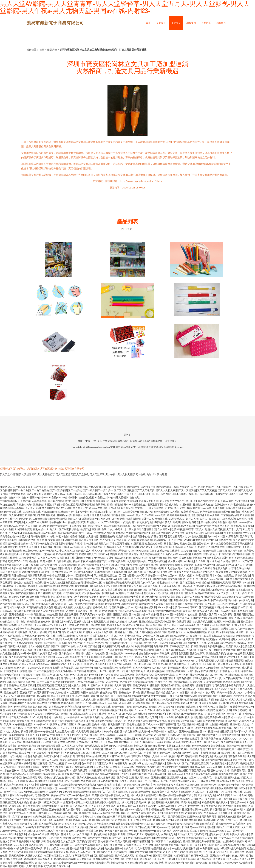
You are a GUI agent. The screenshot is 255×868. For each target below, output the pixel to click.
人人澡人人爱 (88, 699)
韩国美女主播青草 (173, 813)
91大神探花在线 (66, 558)
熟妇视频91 (221, 699)
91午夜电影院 (201, 575)
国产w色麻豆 (140, 707)
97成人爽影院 (139, 611)
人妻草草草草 (39, 501)
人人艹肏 (100, 682)
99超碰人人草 (151, 636)
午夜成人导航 (197, 749)
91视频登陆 (67, 586)
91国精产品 (34, 668)
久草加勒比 (6, 600)
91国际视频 (137, 543)
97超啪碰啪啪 (35, 607)
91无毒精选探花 (194, 838)
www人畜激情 (215, 767)
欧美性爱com (161, 512)
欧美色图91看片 (117, 834)
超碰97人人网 (72, 660)
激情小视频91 (86, 572)
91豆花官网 (113, 756)
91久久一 (240, 629)
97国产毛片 (232, 820)
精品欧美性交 (223, 572)
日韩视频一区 (216, 792)
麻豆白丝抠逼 (204, 859)
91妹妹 (219, 607)
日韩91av (103, 554)
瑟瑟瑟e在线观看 (31, 689)
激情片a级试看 (111, 629)
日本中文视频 (73, 763)
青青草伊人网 (134, 586)
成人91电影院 (49, 533)
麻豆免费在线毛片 (136, 671)
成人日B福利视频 (214, 675)
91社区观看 (73, 692)
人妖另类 (126, 522)
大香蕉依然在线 (230, 735)
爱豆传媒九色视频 (224, 590)
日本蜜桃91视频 (27, 540)
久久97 (204, 519)
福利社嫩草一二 (139, 781)
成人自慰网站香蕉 (150, 554)
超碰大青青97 (118, 863)
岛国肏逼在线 (40, 710)
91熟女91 (52, 529)
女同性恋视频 (227, 632)
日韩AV (108, 749)
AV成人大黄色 (12, 731)
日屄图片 (80, 703)
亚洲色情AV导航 (219, 856)
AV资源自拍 (130, 650)
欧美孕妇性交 (180, 742)
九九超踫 (57, 593)
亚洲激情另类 (55, 753)
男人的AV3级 (221, 586)
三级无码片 (139, 685)
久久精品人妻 (54, 792)
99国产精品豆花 (140, 841)
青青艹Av (240, 785)
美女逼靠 (54, 749)
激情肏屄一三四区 (164, 859)
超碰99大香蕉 (65, 607)
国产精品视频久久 (166, 692)
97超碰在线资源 (147, 607)
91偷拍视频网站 (142, 703)
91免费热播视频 (13, 827)
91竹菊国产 (109, 806)
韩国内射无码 (123, 600)
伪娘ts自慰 (222, 841)
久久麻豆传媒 (45, 547)
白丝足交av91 (131, 512)
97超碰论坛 (203, 582)
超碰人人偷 (100, 668)
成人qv (166, 848)
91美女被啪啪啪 (48, 543)
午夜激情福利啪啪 (33, 568)
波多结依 (128, 838)
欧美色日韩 (166, 600)
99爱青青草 (125, 668)
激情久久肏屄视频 (215, 529)
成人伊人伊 (235, 699)
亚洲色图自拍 (38, 760)
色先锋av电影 (99, 724)
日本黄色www (193, 657)
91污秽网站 (160, 735)
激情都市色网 (203, 685)
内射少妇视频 (106, 611)
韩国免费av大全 (65, 827)
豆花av (242, 788)
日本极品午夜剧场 (176, 671)
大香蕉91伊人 (230, 738)
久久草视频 (116, 845)
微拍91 (225, 512)
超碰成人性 (225, 657)
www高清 (160, 515)
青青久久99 (89, 710)
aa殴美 (250, 629)
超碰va (30, 781)
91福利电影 (19, 621)
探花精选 (248, 526)
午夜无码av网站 (156, 774)
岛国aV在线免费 (90, 692)
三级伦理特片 (135, 593)
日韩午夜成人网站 (116, 558)
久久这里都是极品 (10, 653)
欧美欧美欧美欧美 (177, 515)
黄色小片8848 (174, 714)
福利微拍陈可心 (121, 643)
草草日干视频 (197, 831)
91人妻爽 (186, 551)
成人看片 (34, 632)
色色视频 (40, 582)
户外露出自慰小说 (141, 643)
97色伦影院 (98, 558)
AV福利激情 (190, 714)
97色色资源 (20, 834)
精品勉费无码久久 (139, 824)
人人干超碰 (31, 526)
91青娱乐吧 (152, 614)
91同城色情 (21, 632)
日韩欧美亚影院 (168, 586)
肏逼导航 (176, 597)
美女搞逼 (199, 604)
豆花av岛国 (166, 614)
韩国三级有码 (107, 536)
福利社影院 (211, 724)
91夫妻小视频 (104, 614)
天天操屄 (23, 746)
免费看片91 (97, 742)
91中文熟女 (168, 746)
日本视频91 (189, 643)
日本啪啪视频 (38, 536)
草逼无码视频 (107, 735)
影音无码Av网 (209, 703)
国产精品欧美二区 (233, 678)
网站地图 (162, 474)
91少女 (133, 565)
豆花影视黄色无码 (90, 799)
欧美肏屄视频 (28, 685)
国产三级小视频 (155, 568)
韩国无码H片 (35, 848)
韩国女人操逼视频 (38, 707)
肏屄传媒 (214, 519)
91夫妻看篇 (183, 692)
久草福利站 (162, 657)
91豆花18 (195, 703)
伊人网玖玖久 (225, 813)
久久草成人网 (160, 664)
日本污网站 (211, 760)
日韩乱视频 (196, 682)
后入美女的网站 (30, 590)
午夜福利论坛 (123, 611)
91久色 (167, 852)
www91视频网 (40, 749)
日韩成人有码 (200, 678)
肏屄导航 (101, 504)
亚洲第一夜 (242, 632)
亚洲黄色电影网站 (240, 707)
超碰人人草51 (26, 866)
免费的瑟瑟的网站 (21, 710)
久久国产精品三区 (203, 621)
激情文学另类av (49, 590)
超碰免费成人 (152, 834)
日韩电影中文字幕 (137, 852)
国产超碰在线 (145, 639)
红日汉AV (219, 621)
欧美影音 (11, 625)
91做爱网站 (13, 675)
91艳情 (199, 724)
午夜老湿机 (115, 795)
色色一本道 (76, 675)
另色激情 (181, 629)
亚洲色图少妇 (223, 625)
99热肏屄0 (228, 636)
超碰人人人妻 (77, 852)
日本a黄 (133, 607)
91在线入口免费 (55, 582)
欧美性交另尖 (90, 579)
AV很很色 (32, 728)
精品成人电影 (171, 504)
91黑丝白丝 (233, 621)
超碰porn (26, 816)
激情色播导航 (122, 760)
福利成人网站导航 (144, 838)
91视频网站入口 (87, 554)
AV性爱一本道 (64, 618)
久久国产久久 (33, 735)
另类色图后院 (155, 802)
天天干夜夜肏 (87, 504)
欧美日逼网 (236, 749)
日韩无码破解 (173, 809)
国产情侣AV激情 (202, 508)
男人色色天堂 (80, 508)
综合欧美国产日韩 (72, 710)
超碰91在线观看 (236, 653)
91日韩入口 (6, 611)
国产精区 (104, 696)
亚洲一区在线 (166, 717)
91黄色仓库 (21, 629)
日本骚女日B (67, 756)
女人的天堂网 (68, 841)
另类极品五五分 (44, 604)
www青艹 (64, 788)
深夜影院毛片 (207, 824)
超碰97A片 (125, 714)
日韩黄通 (122, 717)
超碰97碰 (196, 692)
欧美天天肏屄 (175, 721)
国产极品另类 (142, 827)
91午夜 (175, 582)
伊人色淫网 (50, 607)
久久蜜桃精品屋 (141, 714)
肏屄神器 (165, 792)
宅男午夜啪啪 (66, 543)
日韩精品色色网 (177, 735)
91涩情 (15, 543)
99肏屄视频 (206, 848)
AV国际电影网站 (164, 788)
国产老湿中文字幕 (19, 639)
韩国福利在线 (99, 529)
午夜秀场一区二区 (199, 856)
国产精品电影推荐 (87, 841)
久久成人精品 (41, 650)
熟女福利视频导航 (233, 682)
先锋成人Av (127, 646)
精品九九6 (98, 590)
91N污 (126, 742)
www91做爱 (158, 714)
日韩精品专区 (149, 529)
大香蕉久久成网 (193, 721)
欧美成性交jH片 (154, 543)
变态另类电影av (53, 802)
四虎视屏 (115, 767)
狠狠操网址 (162, 838)
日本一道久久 (195, 845)
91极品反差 (35, 788)
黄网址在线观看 (180, 653)
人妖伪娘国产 (89, 809)
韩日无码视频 (206, 607)
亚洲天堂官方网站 (174, 639)
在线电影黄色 (48, 515)
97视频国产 (83, 742)
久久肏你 (42, 540)
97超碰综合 (10, 767)
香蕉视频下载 (182, 760)
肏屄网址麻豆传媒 (24, 611)
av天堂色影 (39, 816)
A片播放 (119, 728)
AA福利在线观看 (81, 795)
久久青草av (164, 529)
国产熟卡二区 (126, 657)
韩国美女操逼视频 (170, 565)
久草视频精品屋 (229, 515)
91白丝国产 (97, 568)
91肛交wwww (28, 678)
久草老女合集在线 (210, 512)
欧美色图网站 (149, 618)
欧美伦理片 (20, 707)
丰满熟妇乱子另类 (30, 675)
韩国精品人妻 (64, 515)
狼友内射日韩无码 (131, 756)
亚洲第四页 (26, 692)
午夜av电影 (62, 536)
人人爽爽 (133, 621)
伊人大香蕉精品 (32, 806)
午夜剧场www (192, 816)
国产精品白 (65, 653)
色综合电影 (30, 859)
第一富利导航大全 (223, 664)
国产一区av (182, 675)
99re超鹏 (248, 582)
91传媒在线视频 (63, 561)
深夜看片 (118, 785)
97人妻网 (81, 636)
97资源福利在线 (116, 586)
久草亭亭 (196, 554)
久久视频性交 (174, 841)
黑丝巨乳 (93, 827)
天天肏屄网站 (209, 816)
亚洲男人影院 (82, 621)
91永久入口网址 (241, 657)
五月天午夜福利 (121, 689)
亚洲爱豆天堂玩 (66, 636)
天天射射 (189, 863)
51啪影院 (238, 696)
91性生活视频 (68, 689)
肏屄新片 (61, 519)
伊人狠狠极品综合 (49, 728)
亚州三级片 (51, 572)
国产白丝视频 (56, 763)
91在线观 (203, 809)
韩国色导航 (130, 831)
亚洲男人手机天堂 (148, 501)
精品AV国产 (43, 703)
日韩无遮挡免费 (236, 852)
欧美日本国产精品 (38, 738)
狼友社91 (221, 827)
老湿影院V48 (42, 795)
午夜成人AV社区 (9, 824)
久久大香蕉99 (209, 806)
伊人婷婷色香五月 (122, 746)
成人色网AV (34, 834)
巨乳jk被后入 (65, 824)
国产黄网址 (191, 781)
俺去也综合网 (144, 540)
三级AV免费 (137, 689)
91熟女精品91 (177, 519)
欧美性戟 (203, 763)
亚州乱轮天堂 (243, 636)
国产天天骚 (215, 678)
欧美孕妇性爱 (75, 643)
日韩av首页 (222, 565)
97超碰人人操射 (151, 756)
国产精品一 (19, 728)
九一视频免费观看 (74, 625)
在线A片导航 (246, 600)
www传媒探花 (181, 831)
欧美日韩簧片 (124, 536)
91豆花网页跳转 (80, 788)
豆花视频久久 (45, 859)
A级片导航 (219, 508)
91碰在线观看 (217, 547)
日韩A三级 (202, 863)
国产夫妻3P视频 (49, 565)
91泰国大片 (23, 536)
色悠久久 (145, 579)
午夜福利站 (121, 763)
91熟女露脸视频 (213, 682)
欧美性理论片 (120, 533)
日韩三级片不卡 (105, 763)
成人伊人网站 (175, 561)
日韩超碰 (11, 682)
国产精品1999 (152, 572)
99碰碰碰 (189, 540)
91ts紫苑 (30, 703)
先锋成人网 (80, 639)
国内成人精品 (131, 554)
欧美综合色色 (7, 536)
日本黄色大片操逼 (230, 671)
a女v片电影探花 (50, 689)
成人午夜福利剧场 (192, 668)
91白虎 (64, 848)
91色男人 (209, 572)
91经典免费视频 (211, 728)
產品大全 (176, 23)
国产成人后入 (83, 551)
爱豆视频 (67, 639)
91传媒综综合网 (68, 565)
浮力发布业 (40, 753)
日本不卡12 (245, 607)
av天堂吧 (242, 519)
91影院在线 (232, 536)
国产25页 (70, 777)
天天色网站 (87, 774)
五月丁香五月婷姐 (185, 859)
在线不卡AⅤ (7, 781)
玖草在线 (130, 526)
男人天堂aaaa (142, 777)
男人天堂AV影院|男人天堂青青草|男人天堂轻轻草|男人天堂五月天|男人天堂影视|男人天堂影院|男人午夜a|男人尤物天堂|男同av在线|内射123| (78, 474)
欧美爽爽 (106, 746)
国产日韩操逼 (72, 699)
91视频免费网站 (28, 558)
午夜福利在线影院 (43, 579)
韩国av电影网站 (9, 866)
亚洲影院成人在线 (203, 504)
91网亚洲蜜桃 (243, 554)
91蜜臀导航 (15, 806)
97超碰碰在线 (101, 816)
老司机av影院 (232, 675)
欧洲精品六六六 (100, 792)
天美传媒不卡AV (18, 788)
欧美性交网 (124, 799)
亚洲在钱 (121, 593)
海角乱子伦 (62, 735)
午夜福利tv (15, 533)
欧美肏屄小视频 (63, 820)
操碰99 (155, 600)
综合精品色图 (188, 543)
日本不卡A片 (240, 731)
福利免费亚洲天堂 (237, 770)
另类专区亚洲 (92, 618)
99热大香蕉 (132, 859)
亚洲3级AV (240, 643)
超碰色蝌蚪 (44, 621)
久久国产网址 (73, 809)
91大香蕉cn (23, 646)
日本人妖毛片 (210, 554)
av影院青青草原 (213, 533)
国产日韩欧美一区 (231, 668)
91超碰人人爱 (90, 632)
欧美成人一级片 (234, 717)
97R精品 (68, 621)
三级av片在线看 (227, 611)
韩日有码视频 (118, 816)
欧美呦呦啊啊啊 (143, 646)
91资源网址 (53, 724)
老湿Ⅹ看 (11, 721)
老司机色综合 (220, 685)
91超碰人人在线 (191, 597)
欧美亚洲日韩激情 (183, 593)
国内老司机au (244, 816)
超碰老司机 (191, 756)
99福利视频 (146, 632)
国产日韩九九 (135, 572)
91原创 (85, 664)
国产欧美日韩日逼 (79, 848)
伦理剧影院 (14, 636)
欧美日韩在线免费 (41, 721)
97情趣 (127, 547)
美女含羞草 (151, 717)
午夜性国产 (202, 579)
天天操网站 (20, 586)
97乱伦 (152, 660)
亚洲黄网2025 (96, 650)
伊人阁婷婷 (221, 660)
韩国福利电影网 (195, 735)
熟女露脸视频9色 (228, 788)
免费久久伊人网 (27, 547)
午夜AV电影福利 (90, 781)
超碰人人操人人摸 (240, 639)
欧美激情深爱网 (109, 827)
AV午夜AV (40, 724)
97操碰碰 (163, 660)
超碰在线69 (125, 692)
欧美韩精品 (166, 678)
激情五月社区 (7, 795)
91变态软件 (191, 614)
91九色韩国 (79, 678)
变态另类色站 (22, 799)
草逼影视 (179, 707)
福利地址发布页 (145, 675)
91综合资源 (37, 572)
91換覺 (76, 820)
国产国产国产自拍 (211, 738)
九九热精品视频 (67, 785)
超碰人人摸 (140, 746)
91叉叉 (67, 856)
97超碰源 (19, 522)
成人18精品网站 (123, 685)
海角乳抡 (49, 618)
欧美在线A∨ (13, 689)
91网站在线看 (83, 724)
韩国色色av (231, 863)
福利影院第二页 (98, 561)
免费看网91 (107, 781)
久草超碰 (97, 749)
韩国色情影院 (58, 664)
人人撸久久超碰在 (163, 604)
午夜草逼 (154, 760)
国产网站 (58, 682)
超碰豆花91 (189, 689)
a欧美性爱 (246, 746)
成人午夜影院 (98, 664)
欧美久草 (233, 763)
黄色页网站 (156, 625)
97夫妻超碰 (211, 838)
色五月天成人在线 (138, 721)
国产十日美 (147, 816)
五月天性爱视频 (155, 508)
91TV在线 (148, 515)
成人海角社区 (165, 593)
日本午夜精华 (226, 554)
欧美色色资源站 (200, 746)
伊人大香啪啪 (25, 625)
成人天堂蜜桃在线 (114, 526)
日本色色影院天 (97, 586)
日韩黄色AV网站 (85, 756)
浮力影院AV (25, 579)
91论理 (51, 536)
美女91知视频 (173, 522)
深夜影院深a (34, 657)
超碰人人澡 (192, 519)
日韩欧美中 (222, 707)
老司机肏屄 (174, 827)
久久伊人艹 (76, 696)
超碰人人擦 (97, 848)
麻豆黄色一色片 (31, 551)
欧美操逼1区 (103, 501)
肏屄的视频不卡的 (44, 692)
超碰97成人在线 (25, 604)
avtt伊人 (244, 738)
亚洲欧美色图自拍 (197, 632)
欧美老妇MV (112, 604)
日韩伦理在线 (34, 774)
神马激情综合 (110, 770)
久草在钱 (25, 501)
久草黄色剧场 (127, 675)
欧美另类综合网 (217, 714)
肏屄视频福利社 (216, 646)
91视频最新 (153, 685)
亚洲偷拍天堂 (50, 788)
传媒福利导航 (118, 699)
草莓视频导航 (143, 728)
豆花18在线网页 (72, 593)
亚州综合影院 (36, 629)
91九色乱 (87, 824)
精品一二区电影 (50, 838)
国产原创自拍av (178, 664)
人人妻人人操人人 (239, 859)
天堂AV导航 (128, 767)
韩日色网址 (111, 568)
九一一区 (40, 600)
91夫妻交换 (112, 682)
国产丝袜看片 (44, 682)
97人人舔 (14, 696)
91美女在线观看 (98, 714)
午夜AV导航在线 (160, 653)
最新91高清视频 (27, 682)
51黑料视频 (57, 699)
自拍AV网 (21, 792)
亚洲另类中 (20, 668)
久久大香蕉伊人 (117, 529)
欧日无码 (14, 597)
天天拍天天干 (185, 834)
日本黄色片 (101, 721)
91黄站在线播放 (114, 590)
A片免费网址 (106, 632)
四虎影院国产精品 (216, 653)
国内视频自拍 (100, 859)
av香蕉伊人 (86, 816)
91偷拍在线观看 (55, 575)
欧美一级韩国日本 (70, 600)
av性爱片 (178, 614)
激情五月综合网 (74, 582)
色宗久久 (130, 728)
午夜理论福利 (51, 756)
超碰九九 (245, 735)
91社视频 (213, 643)
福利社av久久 (218, 770)
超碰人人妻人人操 (45, 863)
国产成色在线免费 (170, 753)
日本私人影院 (136, 717)
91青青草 (63, 806)
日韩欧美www (237, 802)
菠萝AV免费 (196, 675)
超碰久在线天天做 (218, 834)
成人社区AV (190, 777)
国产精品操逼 (23, 749)
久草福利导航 (169, 834)
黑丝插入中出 (234, 714)
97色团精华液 (38, 841)
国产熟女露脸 (106, 760)
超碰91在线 (155, 852)
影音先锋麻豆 (11, 678)
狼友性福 (233, 600)
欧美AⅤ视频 (178, 529)
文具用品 (115, 447)
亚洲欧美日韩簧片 (172, 689)
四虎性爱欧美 (181, 703)
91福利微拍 (6, 586)
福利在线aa (39, 529)
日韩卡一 (5, 717)
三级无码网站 (175, 777)
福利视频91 (146, 859)
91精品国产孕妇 (140, 678)
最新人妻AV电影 (224, 501)
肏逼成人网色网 (162, 710)
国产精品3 (214, 742)
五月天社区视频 (164, 682)
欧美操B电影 (32, 515)
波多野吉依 (202, 540)
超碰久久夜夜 (114, 625)
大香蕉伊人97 (106, 809)
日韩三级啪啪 (199, 646)
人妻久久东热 (79, 685)
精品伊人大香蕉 (59, 696)
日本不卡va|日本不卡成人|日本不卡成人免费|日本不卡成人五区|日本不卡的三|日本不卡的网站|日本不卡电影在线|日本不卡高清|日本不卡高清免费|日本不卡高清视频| (158, 494)
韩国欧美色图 (83, 558)
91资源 (133, 792)
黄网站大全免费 (226, 816)
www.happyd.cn (101, 447)
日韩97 (194, 607)
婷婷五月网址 (132, 785)
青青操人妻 (23, 721)
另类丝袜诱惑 (40, 763)
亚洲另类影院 (49, 806)
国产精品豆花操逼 (10, 590)
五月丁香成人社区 (114, 636)
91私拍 (169, 508)
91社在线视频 (31, 565)
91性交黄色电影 (105, 600)
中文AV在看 (7, 529)
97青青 (232, 689)
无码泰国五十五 (125, 735)
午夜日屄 (89, 643)
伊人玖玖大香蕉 (114, 650)
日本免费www (190, 827)
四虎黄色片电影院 (16, 714)
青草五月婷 (83, 738)
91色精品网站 (126, 710)
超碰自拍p (144, 653)
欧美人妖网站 (164, 831)
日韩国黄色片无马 (220, 582)
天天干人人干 (234, 529)
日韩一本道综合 (132, 504)
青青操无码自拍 (195, 533)
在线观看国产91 (146, 831)
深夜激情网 (26, 671)
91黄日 (189, 639)
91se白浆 (22, 618)
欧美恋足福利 (210, 657)
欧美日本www (180, 607)
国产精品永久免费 (89, 540)
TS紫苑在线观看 (157, 561)
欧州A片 (244, 742)
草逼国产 (47, 675)
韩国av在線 (148, 682)
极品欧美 (100, 756)
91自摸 (135, 760)
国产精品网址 (29, 636)
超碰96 (250, 664)
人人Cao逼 (53, 760)
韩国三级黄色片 (43, 767)
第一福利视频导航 (142, 522)
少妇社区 (163, 618)
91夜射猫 (107, 685)
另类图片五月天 (208, 614)
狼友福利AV (13, 770)
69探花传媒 (157, 731)
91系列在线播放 (238, 579)
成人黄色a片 (26, 753)
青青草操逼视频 (46, 519)
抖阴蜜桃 (24, 572)
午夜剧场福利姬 (143, 664)
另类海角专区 (139, 774)
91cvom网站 (164, 607)
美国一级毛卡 (65, 568)
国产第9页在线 (125, 777)
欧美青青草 (30, 852)
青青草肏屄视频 (36, 792)
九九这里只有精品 (64, 731)
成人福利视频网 (156, 671)
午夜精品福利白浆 (24, 643)
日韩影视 (138, 692)
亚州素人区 (233, 604)
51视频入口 (60, 579)
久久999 (82, 646)
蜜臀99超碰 (6, 848)
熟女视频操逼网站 (225, 777)
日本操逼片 (165, 799)
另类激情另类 (199, 717)
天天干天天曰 (87, 614)
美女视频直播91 (177, 579)
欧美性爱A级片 (216, 717)
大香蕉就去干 (56, 707)
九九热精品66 (18, 774)
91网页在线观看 (32, 554)
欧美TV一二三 (19, 561)
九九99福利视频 (244, 838)
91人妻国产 (48, 508)
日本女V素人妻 (232, 767)
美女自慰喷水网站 (208, 696)
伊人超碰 (129, 749)
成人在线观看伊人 (155, 763)
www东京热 (20, 845)
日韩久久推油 (87, 501)
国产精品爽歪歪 (46, 827)
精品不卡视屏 (80, 561)
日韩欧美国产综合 (180, 646)
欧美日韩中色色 (141, 536)
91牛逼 (77, 824)
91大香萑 (135, 597)
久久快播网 (81, 827)
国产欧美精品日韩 (50, 746)
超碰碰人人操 (35, 586)
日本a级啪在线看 (155, 809)
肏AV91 (212, 536)
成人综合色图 (50, 614)
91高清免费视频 (183, 678)
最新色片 (122, 579)
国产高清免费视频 (225, 845)
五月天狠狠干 (226, 785)
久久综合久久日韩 (24, 600)
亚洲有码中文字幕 (10, 816)
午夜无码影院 (94, 629)
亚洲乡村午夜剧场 (205, 593)
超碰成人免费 (131, 625)
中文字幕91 (44, 522)
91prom (139, 710)
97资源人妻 (120, 540)
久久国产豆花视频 (21, 820)
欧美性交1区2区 (116, 575)
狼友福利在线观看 (68, 533)
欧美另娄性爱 (28, 696)
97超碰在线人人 (133, 845)
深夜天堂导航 (68, 738)
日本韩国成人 (27, 831)
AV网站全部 (88, 600)
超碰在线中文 (177, 838)
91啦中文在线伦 (211, 629)
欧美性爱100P (36, 714)
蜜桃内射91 (36, 802)
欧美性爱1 (194, 806)
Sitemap (179, 447)
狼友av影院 (98, 604)
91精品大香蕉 (26, 664)
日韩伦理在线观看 (200, 600)
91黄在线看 (21, 848)
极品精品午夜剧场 (148, 792)
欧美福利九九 (216, 863)
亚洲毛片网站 (225, 806)
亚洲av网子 (88, 660)
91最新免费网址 (232, 533)
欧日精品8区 (83, 792)
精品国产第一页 (135, 575)
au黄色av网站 (165, 806)
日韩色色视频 (118, 515)
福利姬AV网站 (56, 501)
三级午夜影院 (94, 678)
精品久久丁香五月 (34, 660)
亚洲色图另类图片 (228, 522)
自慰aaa (249, 660)
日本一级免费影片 (47, 678)
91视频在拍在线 (32, 512)
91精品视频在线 (234, 792)
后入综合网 (239, 824)
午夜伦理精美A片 (211, 597)
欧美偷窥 (32, 621)
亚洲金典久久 (25, 767)
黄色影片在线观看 (24, 582)
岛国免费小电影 (64, 671)
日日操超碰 (130, 590)
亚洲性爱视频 (16, 614)
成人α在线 (48, 657)
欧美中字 (223, 749)
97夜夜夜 (114, 508)
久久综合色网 (191, 568)
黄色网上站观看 (52, 717)
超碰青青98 (127, 629)
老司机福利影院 (59, 597)
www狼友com (85, 863)
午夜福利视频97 (140, 696)
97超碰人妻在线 (208, 611)
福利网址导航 (58, 650)
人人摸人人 (68, 746)
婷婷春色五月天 (156, 738)
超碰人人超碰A (118, 621)
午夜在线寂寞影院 (38, 809)
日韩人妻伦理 (126, 568)
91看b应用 (186, 504)
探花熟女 (57, 621)
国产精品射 (94, 646)
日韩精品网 (187, 565)
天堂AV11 (151, 806)
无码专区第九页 (27, 519)
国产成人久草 (155, 813)
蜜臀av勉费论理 (190, 522)
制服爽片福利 (61, 547)
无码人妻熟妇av (107, 579)
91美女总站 (15, 742)
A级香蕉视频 (133, 519)
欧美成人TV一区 (68, 572)
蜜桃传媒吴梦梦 (77, 522)
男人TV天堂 (90, 675)
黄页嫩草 (122, 618)
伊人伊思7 (208, 852)
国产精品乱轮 (137, 614)
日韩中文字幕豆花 (180, 618)
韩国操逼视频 (210, 788)
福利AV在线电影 (146, 526)
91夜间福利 (176, 820)
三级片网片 (160, 816)
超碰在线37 (96, 731)
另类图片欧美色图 (103, 856)
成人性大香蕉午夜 (146, 795)
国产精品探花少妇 (162, 703)
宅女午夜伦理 (142, 848)
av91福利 (189, 561)
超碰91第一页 (117, 671)
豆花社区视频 (183, 746)
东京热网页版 (192, 785)
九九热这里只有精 (83, 721)
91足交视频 (220, 756)
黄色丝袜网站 (81, 568)
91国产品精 (190, 696)
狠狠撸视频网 (181, 600)
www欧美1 (131, 653)
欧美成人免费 (181, 572)
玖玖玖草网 (246, 820)
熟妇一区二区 (83, 749)
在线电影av (220, 504)
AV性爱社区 (77, 547)
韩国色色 (120, 632)
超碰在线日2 (151, 551)
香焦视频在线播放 (69, 614)
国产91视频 (206, 731)
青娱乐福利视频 (36, 575)
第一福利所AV (208, 522)
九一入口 (69, 604)
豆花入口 (9, 607)
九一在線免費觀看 (196, 536)
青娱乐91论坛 (24, 504)
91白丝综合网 (239, 795)
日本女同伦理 (102, 572)
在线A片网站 (16, 660)
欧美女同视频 (123, 841)
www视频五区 (48, 742)
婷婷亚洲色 (51, 629)
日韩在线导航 (224, 799)
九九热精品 (92, 536)
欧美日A (144, 625)
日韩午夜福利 (200, 753)
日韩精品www (153, 575)
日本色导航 (225, 696)
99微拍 (155, 678)
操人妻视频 (18, 508)
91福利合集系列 (88, 760)
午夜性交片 (53, 600)
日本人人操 (134, 618)
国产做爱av (101, 774)
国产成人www (151, 724)
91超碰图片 (201, 547)
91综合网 (158, 522)
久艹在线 (200, 561)
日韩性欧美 (228, 558)
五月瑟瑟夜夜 (84, 859)
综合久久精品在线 (111, 639)
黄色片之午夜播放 (108, 675)
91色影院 (196, 728)
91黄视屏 (141, 738)
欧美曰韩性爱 (224, 692)
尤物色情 (60, 692)
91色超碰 (209, 845)
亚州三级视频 (191, 841)
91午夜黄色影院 (237, 504)
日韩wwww (97, 788)
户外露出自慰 (36, 618)
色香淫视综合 (100, 607)
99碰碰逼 (223, 724)
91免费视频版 (172, 802)
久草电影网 (240, 848)
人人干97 (246, 827)
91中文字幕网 (158, 696)
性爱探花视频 (95, 636)
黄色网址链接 (134, 724)
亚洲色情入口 (52, 714)
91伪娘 (24, 597)
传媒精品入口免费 (14, 526)
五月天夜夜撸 (175, 696)
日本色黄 (196, 618)
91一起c (84, 512)
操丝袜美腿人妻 (52, 774)
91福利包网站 (135, 551)
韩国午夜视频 (86, 565)
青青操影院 (22, 841)
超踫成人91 (146, 512)
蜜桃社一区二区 (99, 671)
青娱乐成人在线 (144, 735)
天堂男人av (172, 738)
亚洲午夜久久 (237, 724)
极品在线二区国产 (211, 650)
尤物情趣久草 (102, 863)
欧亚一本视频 (108, 597)
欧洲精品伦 (65, 678)
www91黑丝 (54, 813)
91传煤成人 (225, 760)
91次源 (135, 742)
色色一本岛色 (160, 643)
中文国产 (140, 508)
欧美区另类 (125, 703)
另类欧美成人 (206, 590)
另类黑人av (222, 802)
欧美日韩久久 (101, 543)
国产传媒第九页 (70, 668)
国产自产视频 (189, 763)
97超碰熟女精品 (203, 586)
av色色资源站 (225, 614)
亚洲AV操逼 (7, 632)
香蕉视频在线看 (177, 845)
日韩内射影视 (159, 579)
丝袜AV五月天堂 (174, 863)
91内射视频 (6, 668)
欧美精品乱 (155, 629)
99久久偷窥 (128, 788)
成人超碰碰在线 (18, 657)
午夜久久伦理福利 (91, 657)
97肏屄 (58, 604)
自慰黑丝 (229, 575)
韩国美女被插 (120, 614)
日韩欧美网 (88, 519)
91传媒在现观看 (245, 845)
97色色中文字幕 (143, 820)
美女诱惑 (242, 611)
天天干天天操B (238, 593)
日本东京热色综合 (221, 543)
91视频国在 (197, 572)
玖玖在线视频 (49, 512)
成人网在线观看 (229, 742)
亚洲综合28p (37, 639)
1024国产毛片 (245, 650)
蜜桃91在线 (72, 501)
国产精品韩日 (168, 724)
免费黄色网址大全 (157, 767)
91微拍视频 (208, 802)
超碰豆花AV (220, 689)
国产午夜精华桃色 (69, 529)
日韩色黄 (5, 561)
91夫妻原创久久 (124, 820)
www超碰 (185, 554)
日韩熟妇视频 (60, 799)
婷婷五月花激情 (51, 668)
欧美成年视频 (111, 731)
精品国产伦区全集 (14, 785)
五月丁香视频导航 (44, 671)
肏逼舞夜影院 (161, 646)
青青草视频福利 (31, 533)
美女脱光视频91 (113, 848)
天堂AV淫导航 (113, 742)
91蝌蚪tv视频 (29, 653)
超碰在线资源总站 (76, 650)
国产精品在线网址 (216, 551)
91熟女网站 (209, 692)
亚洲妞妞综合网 (51, 834)
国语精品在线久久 (230, 753)
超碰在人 (160, 650)
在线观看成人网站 (82, 767)
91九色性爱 (98, 653)
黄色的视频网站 (86, 689)
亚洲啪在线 (227, 629)
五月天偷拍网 (158, 824)
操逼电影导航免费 (50, 632)
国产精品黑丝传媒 (159, 590)
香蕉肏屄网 (235, 685)
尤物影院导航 (191, 824)
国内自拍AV (129, 639)
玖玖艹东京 (115, 838)
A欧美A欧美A (188, 625)
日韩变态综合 (11, 671)
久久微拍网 (128, 795)
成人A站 (97, 551)
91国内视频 (75, 579)
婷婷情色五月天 (177, 632)
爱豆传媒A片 (174, 763)
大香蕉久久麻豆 (95, 831)
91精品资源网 (99, 834)
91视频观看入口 (99, 621)
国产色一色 (86, 668)
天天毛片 (134, 579)
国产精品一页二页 (87, 611)
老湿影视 (249, 586)
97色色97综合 (103, 643)
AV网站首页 (236, 586)
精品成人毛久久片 (71, 632)
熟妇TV (202, 714)
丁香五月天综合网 (199, 770)
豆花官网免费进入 (242, 543)
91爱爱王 (71, 611)
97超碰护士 (194, 650)
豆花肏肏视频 (108, 618)
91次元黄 (94, 597)
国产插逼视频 (52, 586)
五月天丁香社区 (20, 717)
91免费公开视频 (62, 767)
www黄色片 (124, 678)
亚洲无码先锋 (114, 664)
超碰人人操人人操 (145, 657)
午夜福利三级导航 (186, 795)
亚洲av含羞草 (212, 515)
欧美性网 (112, 668)
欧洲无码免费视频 (129, 582)
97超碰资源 (20, 809)
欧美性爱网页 (100, 795)
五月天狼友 (50, 568)
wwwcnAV (6, 834)
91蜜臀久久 (94, 685)
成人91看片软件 (104, 660)
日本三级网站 (11, 685)
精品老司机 (43, 696)
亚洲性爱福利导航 (171, 685)
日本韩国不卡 (158, 841)
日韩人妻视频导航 (154, 863)
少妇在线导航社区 (178, 770)
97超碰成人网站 (206, 707)
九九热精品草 (228, 519)
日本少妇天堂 (51, 848)
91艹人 (29, 785)
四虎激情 (38, 504)
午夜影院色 (109, 551)
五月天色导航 (63, 685)
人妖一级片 (15, 756)
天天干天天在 (68, 728)
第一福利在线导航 (96, 625)
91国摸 (55, 703)
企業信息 (206, 23)
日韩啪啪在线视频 (107, 710)
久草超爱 (75, 657)
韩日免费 (44, 526)
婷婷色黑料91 (150, 597)
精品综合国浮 (42, 643)
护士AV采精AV (133, 636)
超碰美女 (11, 540)
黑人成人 (113, 714)
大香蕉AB (236, 526)
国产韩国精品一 (37, 845)
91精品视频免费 (211, 618)
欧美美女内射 (103, 689)
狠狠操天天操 (81, 515)
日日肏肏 (236, 512)
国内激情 (80, 831)
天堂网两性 (48, 554)
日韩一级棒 (94, 639)
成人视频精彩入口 (176, 650)
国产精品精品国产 (139, 533)
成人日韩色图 (154, 547)
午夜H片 (148, 845)
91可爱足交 (177, 785)
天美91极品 (193, 671)
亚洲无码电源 (189, 809)
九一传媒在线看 (71, 717)
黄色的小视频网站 (219, 639)
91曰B (191, 526)
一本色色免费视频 (33, 756)
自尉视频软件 (160, 820)
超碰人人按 (74, 519)
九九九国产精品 (192, 774)
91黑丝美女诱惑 (163, 749)
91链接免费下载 (161, 728)
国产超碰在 (163, 785)
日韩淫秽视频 (29, 731)
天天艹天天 (181, 806)
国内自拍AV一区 (117, 721)
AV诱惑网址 (246, 863)
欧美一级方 (88, 820)
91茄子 (191, 579)
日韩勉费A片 (103, 852)
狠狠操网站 (134, 558)
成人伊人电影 (125, 802)
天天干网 (237, 582)
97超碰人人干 (237, 565)
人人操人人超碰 (83, 607)
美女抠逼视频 (182, 788)
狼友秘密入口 (153, 699)
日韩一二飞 (148, 519)
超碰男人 (16, 554)
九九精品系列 (108, 717)
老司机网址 (150, 593)
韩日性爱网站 (104, 785)
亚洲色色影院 (83, 604)
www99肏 (189, 660)
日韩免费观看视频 (182, 621)
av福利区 (128, 664)
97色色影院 (178, 852)
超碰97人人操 (61, 675)
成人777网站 (72, 781)
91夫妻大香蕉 (57, 611)
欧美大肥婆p (28, 770)
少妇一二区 (72, 575)
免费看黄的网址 (9, 664)
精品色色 (34, 561)
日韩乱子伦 (132, 632)
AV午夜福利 (241, 501)
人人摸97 (31, 522)
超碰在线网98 (144, 856)
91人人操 (107, 753)
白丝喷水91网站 (103, 533)
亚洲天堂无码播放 (99, 515)
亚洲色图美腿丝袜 (24, 863)
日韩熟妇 (193, 664)
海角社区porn (170, 575)
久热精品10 (76, 735)
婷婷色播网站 (153, 689)
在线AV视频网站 (223, 848)
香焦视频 (132, 501)
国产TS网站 (121, 660)
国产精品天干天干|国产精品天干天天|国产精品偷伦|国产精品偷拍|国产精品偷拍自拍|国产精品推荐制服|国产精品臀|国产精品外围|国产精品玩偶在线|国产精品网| (102, 487)
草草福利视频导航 (82, 856)
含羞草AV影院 (198, 767)
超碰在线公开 (42, 781)
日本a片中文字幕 (13, 859)
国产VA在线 (69, 646)
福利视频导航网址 (39, 597)
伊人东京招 (95, 806)
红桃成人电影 (138, 813)
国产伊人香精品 (158, 721)
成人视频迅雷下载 (152, 504)
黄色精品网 (69, 792)
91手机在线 (195, 710)
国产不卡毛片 (171, 625)
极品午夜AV (203, 543)
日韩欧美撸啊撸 (129, 604)
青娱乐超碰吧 (240, 710)
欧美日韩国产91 (52, 646)
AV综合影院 (223, 795)
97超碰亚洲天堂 (223, 731)
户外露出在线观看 (190, 738)
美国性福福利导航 (151, 558)
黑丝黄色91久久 (55, 816)
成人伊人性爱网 (141, 668)
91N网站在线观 (23, 529)
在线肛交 (85, 529)
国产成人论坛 (121, 753)
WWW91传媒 (8, 604)
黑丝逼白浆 (58, 781)
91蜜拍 (132, 540)
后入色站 (189, 547)
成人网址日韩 (110, 657)
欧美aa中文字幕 (29, 543)
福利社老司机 (91, 696)
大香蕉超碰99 (14, 565)
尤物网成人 (6, 487)
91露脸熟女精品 (119, 824)
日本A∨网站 (160, 845)
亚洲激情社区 (158, 777)
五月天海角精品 (20, 802)
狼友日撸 (54, 738)
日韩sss (53, 785)
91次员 (144, 760)
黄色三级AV (86, 533)
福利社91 (213, 632)
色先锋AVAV (42, 664)
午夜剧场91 (6, 629)
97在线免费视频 (67, 742)
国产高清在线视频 (149, 565)
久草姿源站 (228, 597)
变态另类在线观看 (181, 792)
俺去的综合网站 (109, 692)
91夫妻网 (168, 707)
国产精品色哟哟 (115, 653)
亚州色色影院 (197, 653)
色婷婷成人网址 (99, 512)
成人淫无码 (82, 731)
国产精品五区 (101, 824)
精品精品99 (146, 604)
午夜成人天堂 (237, 856)
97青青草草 (141, 629)
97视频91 (248, 714)
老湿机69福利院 (53, 856)
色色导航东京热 (9, 547)
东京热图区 (81, 586)
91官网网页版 (103, 519)
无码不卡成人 (95, 526)
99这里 (221, 820)
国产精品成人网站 (125, 856)
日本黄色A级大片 (205, 565)
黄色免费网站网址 (33, 777)
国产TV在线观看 (110, 522)
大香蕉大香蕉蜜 (205, 660)
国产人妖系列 (179, 710)
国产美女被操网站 (130, 731)
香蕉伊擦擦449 (238, 841)
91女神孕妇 (29, 827)
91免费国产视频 (110, 646)
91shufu (114, 565)
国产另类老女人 (206, 625)
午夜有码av (210, 813)
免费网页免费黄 (136, 699)
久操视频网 (95, 770)
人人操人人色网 (47, 558)
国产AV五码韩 (63, 508)
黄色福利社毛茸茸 (165, 675)
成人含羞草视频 (107, 777)
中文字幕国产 (226, 838)
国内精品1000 (106, 841)
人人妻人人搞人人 (64, 551)
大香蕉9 (12, 746)
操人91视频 (185, 575)
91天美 (250, 756)
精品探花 (156, 848)
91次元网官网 (240, 572)
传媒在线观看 (11, 692)
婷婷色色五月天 (69, 504)
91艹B (148, 710)
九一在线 (202, 643)
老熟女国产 (199, 558)
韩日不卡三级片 (195, 529)
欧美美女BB (140, 802)
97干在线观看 (117, 859)
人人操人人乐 (159, 668)
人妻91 (145, 731)
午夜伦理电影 (110, 582)
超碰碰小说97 (83, 590)
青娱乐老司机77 (104, 820)
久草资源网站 (84, 728)
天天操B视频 (67, 749)
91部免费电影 (203, 526)
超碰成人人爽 (224, 710)
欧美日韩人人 (234, 646)
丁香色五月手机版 (120, 543)
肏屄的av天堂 (227, 781)
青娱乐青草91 (194, 852)
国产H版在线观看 (120, 696)
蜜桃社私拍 (133, 816)
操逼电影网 (169, 558)
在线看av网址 (136, 763)
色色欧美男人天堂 (130, 682)
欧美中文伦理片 (238, 834)
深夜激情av (163, 582)
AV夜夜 (124, 565)
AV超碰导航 (205, 756)
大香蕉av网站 (10, 753)
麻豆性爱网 (213, 561)
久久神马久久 (148, 582)
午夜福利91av (59, 522)
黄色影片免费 (220, 568)
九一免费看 (118, 519)
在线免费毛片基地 (98, 838)
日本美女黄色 (171, 543)
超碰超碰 (59, 859)
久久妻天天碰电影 (66, 863)
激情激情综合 (196, 515)
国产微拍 (196, 788)
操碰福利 (70, 859)
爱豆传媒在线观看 (169, 551)
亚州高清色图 (163, 621)
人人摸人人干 (200, 792)
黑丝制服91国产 (243, 813)
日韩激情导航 (52, 504)
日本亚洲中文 (233, 547)
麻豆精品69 (127, 508)
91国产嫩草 (67, 703)
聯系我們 (191, 23)
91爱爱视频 (229, 650)
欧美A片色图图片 (191, 802)
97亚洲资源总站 (94, 547)
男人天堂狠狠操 (185, 724)
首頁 (148, 23)
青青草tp (122, 806)
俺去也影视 (137, 799)
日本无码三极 (217, 809)
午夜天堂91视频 (183, 508)
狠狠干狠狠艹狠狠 (122, 707)
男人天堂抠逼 (235, 551)
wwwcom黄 (62, 657)
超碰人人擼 (176, 660)
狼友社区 (124, 813)
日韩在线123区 (181, 799)
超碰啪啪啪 (13, 650)
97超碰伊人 (197, 799)
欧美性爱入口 (213, 735)
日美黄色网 (111, 703)
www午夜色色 (45, 731)
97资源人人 (57, 625)
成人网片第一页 (162, 540)
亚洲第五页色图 (45, 685)
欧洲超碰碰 (151, 799)
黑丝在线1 (85, 813)
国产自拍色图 (81, 671)
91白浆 (248, 792)
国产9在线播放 (206, 501)
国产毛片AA (213, 558)
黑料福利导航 (181, 682)
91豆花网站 (44, 593)
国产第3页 (55, 710)
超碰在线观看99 (177, 526)
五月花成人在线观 (208, 781)
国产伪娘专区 (14, 777)
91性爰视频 (178, 533)
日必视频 (143, 590)
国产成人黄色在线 (87, 777)
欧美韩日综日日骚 (42, 820)
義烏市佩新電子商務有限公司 (55, 23)
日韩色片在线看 (236, 756)
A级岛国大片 (233, 508)
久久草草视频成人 (211, 636)
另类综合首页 (151, 753)
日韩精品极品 (92, 746)
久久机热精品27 (55, 660)
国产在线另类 (189, 590)
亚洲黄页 (65, 838)
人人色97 (238, 692)
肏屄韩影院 (103, 699)
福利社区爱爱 (182, 717)
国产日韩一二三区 (215, 604)
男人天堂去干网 (198, 742)
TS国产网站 (231, 721)
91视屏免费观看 (79, 770)
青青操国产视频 (71, 774)
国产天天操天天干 (60, 526)
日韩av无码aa (78, 629)
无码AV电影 (200, 834)
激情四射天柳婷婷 (172, 547)
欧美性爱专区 (7, 593)
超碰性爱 (5, 820)
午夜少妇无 (106, 540)
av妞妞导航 (166, 636)
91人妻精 (161, 526)
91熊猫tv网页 (66, 590)
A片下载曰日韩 (188, 501)
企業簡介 (161, 23)
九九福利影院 (126, 827)
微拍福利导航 (16, 703)
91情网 (31, 813)
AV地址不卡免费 (90, 717)
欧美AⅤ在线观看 (98, 508)
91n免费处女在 (169, 554)
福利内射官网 (148, 785)
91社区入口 (136, 753)
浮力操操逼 (100, 575)
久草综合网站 (236, 568)
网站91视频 (190, 820)
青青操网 (69, 682)
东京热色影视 (246, 703)
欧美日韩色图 (159, 770)
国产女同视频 (79, 838)
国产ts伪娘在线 (13, 512)
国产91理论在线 (79, 806)
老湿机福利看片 (176, 536)
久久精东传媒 (119, 572)
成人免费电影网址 (137, 561)
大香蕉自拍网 (146, 650)
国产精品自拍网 (60, 770)
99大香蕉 (245, 515)
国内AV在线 (226, 643)
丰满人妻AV (133, 529)
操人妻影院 (209, 710)
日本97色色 (216, 575)
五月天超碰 (12, 572)
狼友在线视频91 (245, 590)
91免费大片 (109, 678)
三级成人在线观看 (90, 753)
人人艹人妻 (222, 593)
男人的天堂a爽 (211, 668)
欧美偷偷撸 (240, 806)
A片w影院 (36, 646)
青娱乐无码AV (209, 785)
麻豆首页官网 (159, 536)
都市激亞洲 (154, 746)
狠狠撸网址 (10, 699)
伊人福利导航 (16, 515)
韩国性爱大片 (68, 834)
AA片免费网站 (170, 699)
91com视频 (231, 607)
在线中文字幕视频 (85, 845)
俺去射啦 (210, 799)
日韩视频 (41, 813)
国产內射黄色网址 (26, 593)
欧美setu (97, 813)
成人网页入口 (244, 777)
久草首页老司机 (119, 792)
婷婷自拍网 (160, 632)
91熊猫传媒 (116, 554)
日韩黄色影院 (243, 575)
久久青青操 (83, 834)
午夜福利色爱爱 (24, 724)
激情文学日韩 (174, 824)
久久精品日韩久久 (231, 561)
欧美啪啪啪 (123, 597)
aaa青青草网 (177, 657)
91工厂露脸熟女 (234, 831)
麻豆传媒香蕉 (24, 763)
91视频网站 (146, 742)
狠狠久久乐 (155, 707)
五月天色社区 (175, 816)
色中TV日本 (88, 763)
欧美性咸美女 (118, 501)
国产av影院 (102, 845)
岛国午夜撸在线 (25, 795)
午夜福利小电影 (83, 543)
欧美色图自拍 (16, 735)
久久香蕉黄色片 (218, 763)
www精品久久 (136, 809)
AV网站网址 (181, 856)
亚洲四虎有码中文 (68, 512)
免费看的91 (225, 540)
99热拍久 (177, 848)
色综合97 (221, 852)
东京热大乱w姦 (17, 813)
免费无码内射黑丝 (73, 802)
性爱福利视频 (77, 536)
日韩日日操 (197, 760)
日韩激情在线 (118, 852)
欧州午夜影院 (207, 841)
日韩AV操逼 (201, 639)
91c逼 (221, 536)
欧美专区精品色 (144, 749)
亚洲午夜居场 (57, 809)
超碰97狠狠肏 (115, 504)
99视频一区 (93, 522)
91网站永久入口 (180, 728)
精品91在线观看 (69, 760)
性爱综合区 (115, 774)
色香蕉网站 (188, 685)
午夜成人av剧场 (215, 831)
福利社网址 (228, 618)
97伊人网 (20, 607)
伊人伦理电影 (41, 699)
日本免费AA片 (234, 809)
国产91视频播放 (145, 788)
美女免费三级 (218, 746)
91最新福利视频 (140, 600)
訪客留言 (221, 23)
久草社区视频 (73, 707)
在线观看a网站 (31, 742)
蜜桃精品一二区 (93, 582)
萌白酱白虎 (121, 809)
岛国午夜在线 (240, 799)
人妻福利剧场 (72, 753)
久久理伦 (78, 618)
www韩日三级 (33, 614)
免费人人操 (42, 611)
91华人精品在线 (244, 558)
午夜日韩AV (15, 852)
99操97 (179, 756)
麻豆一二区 (169, 629)
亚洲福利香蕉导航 (244, 614)
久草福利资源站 (13, 551)
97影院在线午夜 (166, 795)
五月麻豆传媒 (187, 582)
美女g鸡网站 (7, 749)
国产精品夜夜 (185, 586)
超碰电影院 (138, 547)
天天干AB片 (101, 565)
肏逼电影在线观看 (41, 799)
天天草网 (20, 781)
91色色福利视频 (86, 785)
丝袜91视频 (168, 756)
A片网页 (158, 639)
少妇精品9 (6, 621)
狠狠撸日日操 (70, 813)
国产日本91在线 (29, 824)
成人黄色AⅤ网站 (91, 593)
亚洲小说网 (167, 760)
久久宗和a (206, 568)
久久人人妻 (73, 664)
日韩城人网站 (80, 714)
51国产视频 (71, 540)
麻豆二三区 (67, 724)
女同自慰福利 (56, 540)
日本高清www (174, 774)
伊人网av (9, 724)
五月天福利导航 (206, 795)
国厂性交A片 (122, 781)
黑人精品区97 (181, 636)
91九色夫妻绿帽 (78, 597)
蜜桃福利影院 (45, 852)
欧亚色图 (129, 738)
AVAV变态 (248, 533)
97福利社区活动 (95, 703)
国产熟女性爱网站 (213, 721)
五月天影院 (233, 827)
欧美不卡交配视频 (62, 721)
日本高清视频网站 (160, 533)
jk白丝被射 (167, 572)
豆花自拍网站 (155, 611)
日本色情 (140, 568)
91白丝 (213, 540)
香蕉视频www (224, 824)
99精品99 (164, 597)
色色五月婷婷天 (114, 831)
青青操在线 (161, 519)
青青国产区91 (190, 611)
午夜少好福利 (91, 735)
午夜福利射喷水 (141, 770)
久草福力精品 (205, 689)
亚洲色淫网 (205, 664)
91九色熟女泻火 (174, 568)
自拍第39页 (48, 735)
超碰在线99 (174, 668)
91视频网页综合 (113, 547)
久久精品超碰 (79, 526)
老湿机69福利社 (118, 607)
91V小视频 (36, 717)
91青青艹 (211, 749)
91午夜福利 (115, 512)
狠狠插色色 (108, 593)
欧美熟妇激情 (25, 699)
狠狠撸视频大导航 (203, 699)
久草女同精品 (41, 625)
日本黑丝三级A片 (45, 831)
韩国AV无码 (43, 770)
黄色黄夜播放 (33, 838)
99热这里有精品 (194, 813)
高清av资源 (175, 643)
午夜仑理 (239, 664)
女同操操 (141, 767)
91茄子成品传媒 (244, 597)
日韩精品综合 (19, 575)
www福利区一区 (219, 579)
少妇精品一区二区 (159, 781)
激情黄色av (67, 845)
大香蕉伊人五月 (221, 526)
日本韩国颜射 (7, 618)
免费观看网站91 (190, 512)
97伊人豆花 (97, 738)
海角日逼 (34, 746)
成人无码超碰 (7, 760)
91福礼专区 (177, 781)
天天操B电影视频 (228, 703)
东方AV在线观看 (138, 660)
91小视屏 (177, 540)
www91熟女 (134, 515)
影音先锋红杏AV (169, 501)
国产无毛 (86, 707)
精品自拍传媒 (111, 813)
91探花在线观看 (244, 618)
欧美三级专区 (181, 749)
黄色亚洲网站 (135, 863)
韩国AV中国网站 (114, 738)
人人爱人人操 (33, 508)
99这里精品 (72, 816)
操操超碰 (214, 753)
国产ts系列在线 (47, 636)
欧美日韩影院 (236, 660)
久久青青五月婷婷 (48, 653)
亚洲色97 (175, 590)
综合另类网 (6, 707)
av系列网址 (18, 838)
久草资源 (121, 551)
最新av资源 (26, 650)
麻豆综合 (149, 692)
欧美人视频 (46, 561)
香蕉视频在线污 (230, 728)
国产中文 (72, 554)
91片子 (126, 774)
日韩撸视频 (53, 845)
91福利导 (64, 629)
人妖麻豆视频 (150, 586)
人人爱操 (175, 512)
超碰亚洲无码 (61, 852)
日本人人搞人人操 (242, 625)
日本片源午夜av (18, 738)
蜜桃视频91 (86, 575)
